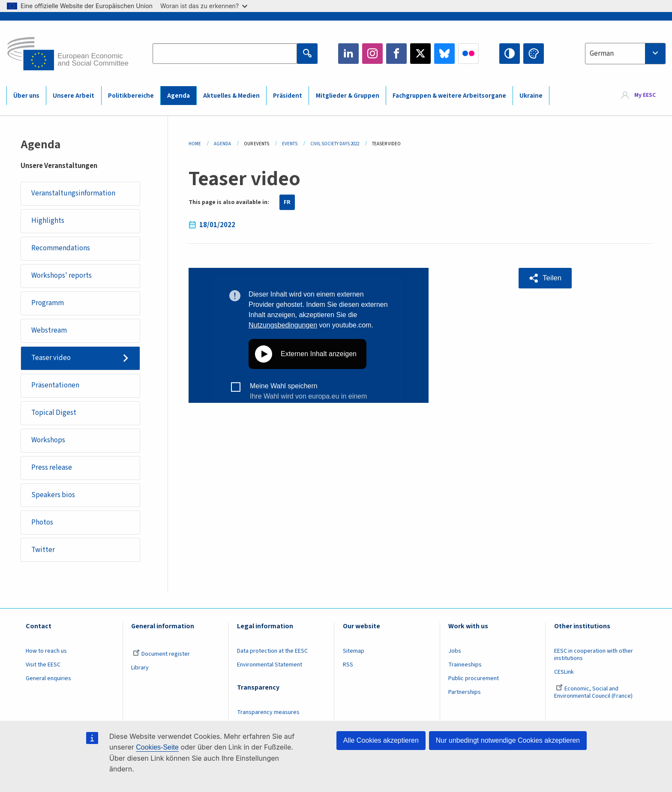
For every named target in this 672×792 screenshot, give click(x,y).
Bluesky (444, 54)
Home (195, 144)
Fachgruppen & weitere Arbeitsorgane (449, 96)
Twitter (420, 54)
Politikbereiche (131, 96)
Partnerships (465, 692)
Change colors (534, 54)
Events (290, 144)
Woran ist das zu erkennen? (204, 6)
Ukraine (531, 96)
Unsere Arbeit (73, 96)
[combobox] (625, 54)
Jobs (455, 651)
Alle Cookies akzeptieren (381, 740)
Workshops (48, 440)
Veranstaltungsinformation (73, 193)
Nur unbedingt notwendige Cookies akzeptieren (508, 740)
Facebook (396, 54)
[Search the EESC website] (225, 54)
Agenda (178, 96)
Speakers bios (53, 495)
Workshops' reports (61, 276)
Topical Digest (54, 413)
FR (287, 202)
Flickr (468, 54)
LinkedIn (348, 54)
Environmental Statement (270, 665)
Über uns (26, 96)
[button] (545, 278)
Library (140, 668)
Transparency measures (268, 712)
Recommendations (61, 248)
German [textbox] (602, 54)
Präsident (288, 96)
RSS (348, 665)
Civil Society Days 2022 (335, 144)
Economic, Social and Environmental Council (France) (594, 692)
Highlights (48, 221)
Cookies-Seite (157, 747)
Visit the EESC (43, 665)
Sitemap (354, 651)
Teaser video (51, 358)
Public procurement (474, 678)
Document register (161, 654)
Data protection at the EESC (272, 651)
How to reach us (46, 651)
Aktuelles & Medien (231, 96)
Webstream (49, 330)
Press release (52, 468)
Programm (48, 303)
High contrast (510, 54)
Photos (42, 522)
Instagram (372, 54)
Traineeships (465, 665)
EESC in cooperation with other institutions (594, 655)
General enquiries (48, 678)
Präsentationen (55, 385)
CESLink (564, 672)
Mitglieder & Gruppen (348, 96)
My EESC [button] (645, 95)
